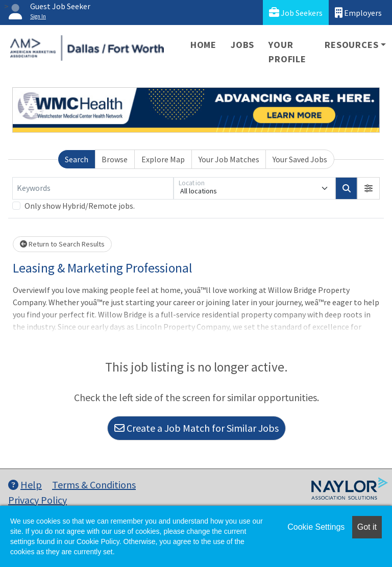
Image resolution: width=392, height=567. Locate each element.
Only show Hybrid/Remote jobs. (80, 206)
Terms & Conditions (94, 485)
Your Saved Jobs (300, 159)
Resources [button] (351, 45)
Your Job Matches (229, 159)
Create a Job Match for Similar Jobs (197, 428)
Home (203, 45)
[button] (369, 188)
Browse (115, 159)
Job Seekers (296, 13)
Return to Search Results (62, 244)
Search (77, 159)
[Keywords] (93, 188)
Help (25, 485)
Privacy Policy (38, 500)
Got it (367, 527)
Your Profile (287, 52)
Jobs (242, 45)
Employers (358, 13)
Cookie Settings (316, 527)
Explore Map (163, 159)
